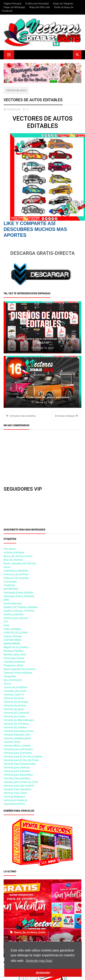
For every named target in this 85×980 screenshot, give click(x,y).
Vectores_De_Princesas (16, 724)
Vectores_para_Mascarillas (18, 775)
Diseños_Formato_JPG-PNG (19, 611)
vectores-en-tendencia (15, 800)
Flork (6, 625)
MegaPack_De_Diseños (16, 647)
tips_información (13, 680)
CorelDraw (9, 585)
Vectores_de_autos (16, 90)
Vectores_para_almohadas (18, 749)
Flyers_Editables (12, 629)
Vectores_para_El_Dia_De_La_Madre (23, 757)
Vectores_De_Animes (15, 706)
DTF (6, 622)
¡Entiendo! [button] (43, 973)
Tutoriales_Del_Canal (15, 691)
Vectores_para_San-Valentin (19, 786)
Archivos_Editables (14, 553)
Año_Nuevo (10, 549)
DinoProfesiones (13, 604)
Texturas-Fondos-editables (18, 673)
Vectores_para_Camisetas (18, 753)
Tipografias (10, 676)
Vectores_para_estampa (17, 767)
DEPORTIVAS (11, 589)
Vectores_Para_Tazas (15, 793)
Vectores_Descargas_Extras (19, 731)
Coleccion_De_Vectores (16, 578)
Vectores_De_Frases (14, 716)
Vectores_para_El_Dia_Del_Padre (21, 760)
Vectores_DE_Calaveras (16, 713)
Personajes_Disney (14, 658)
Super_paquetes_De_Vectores (19, 669)
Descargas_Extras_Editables (19, 596)
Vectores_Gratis (12, 742)
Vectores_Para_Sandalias (17, 789)
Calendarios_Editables (16, 571)
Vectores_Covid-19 (14, 695)
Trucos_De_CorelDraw (15, 687)
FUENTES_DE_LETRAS (16, 633)
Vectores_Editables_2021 (17, 735)
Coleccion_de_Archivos (16, 574)
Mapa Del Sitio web (40, 7)
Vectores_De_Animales (16, 702)
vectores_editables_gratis (17, 738)
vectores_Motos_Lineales (17, 746)
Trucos (7, 684)
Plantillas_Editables (14, 662)
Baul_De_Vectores (13, 560)
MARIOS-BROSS (12, 644)
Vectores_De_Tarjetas (15, 727)
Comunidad (10, 582)
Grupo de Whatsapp (15, 7)
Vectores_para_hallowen (17, 771)
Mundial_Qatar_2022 (15, 655)
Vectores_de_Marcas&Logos (19, 720)
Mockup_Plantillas (14, 651)
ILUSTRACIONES (13, 640)
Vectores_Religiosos (14, 797)
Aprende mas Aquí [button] (39, 961)
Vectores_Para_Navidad (17, 778)
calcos (7, 567)
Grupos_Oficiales (13, 636)
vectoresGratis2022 (14, 804)
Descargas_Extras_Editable (18, 593)
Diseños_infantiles (14, 614)
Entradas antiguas (66, 416)
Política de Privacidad (37, 4)
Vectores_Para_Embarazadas (20, 764)
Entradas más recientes (21, 416)
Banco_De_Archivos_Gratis (18, 556)
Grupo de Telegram (63, 4)
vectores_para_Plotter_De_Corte (21, 782)
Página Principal (13, 4)
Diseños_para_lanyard (16, 618)
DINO (6, 600)
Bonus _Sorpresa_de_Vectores (20, 563)
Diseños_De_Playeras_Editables (21, 607)
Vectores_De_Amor (14, 698)
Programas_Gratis (14, 665)
